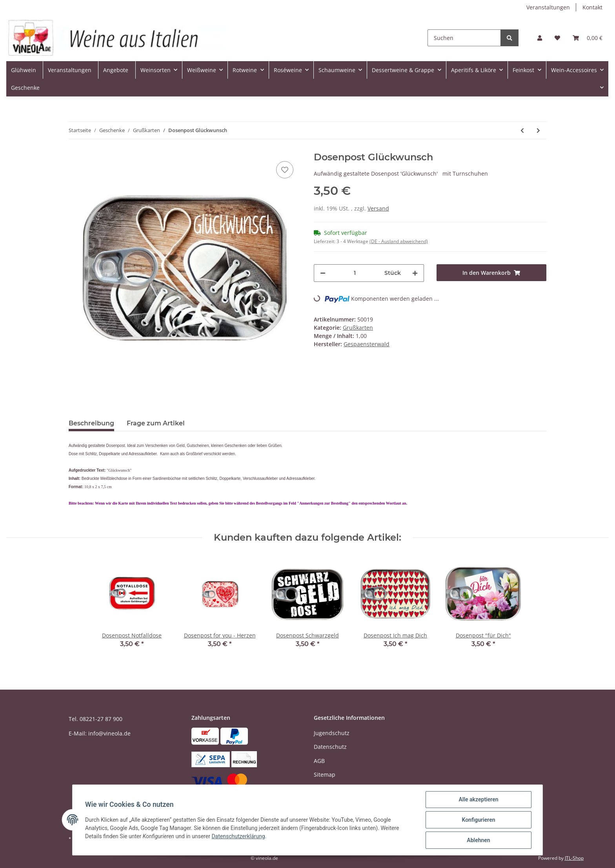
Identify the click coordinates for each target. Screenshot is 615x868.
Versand (378, 208)
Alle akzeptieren (478, 799)
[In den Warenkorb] (492, 273)
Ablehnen (478, 840)
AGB (319, 761)
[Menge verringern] (323, 273)
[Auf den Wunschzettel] (285, 170)
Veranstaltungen (548, 7)
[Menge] (355, 273)
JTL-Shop (574, 858)
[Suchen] (464, 38)
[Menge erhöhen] (415, 273)
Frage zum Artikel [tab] (156, 423)
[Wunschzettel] (557, 38)
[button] (540, 38)
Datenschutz (330, 747)
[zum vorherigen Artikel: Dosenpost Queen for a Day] (522, 130)
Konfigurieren (478, 820)
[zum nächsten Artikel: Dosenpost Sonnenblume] (538, 130)
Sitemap (325, 774)
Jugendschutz (332, 733)
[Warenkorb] (588, 38)
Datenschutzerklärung (238, 836)
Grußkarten (358, 328)
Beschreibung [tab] (91, 423)
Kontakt (592, 7)
